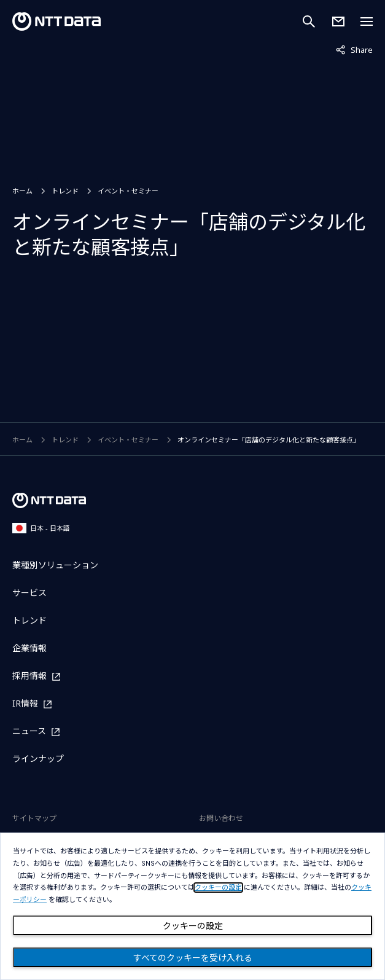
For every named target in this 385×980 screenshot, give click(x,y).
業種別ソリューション (55, 565)
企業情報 (29, 648)
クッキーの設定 (193, 926)
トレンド (65, 191)
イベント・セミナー (128, 191)
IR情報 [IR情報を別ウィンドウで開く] (25, 704)
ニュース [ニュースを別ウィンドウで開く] (29, 731)
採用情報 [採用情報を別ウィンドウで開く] (29, 676)
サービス (29, 593)
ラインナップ (38, 759)
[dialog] (192, 906)
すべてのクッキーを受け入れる (193, 958)
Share (354, 49)
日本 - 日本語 (41, 528)
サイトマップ (34, 818)
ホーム (22, 191)
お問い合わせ (221, 818)
